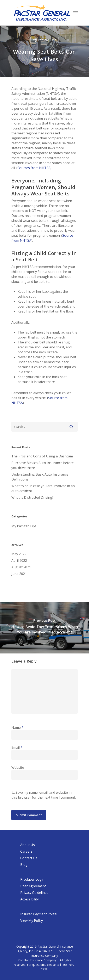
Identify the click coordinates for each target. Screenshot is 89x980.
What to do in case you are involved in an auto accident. (43, 488)
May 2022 (19, 554)
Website (18, 767)
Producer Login (32, 879)
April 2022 (19, 561)
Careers (26, 851)
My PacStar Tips (44, 40)
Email (17, 747)
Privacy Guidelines (34, 893)
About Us (28, 845)
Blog (24, 865)
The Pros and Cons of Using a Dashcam (42, 456)
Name (17, 727)
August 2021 (21, 567)
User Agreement (33, 886)
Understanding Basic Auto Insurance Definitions (40, 477)
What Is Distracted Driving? (32, 497)
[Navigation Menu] (75, 13)
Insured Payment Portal (39, 914)
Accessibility (29, 899)
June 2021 (19, 574)
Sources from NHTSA (34, 168)
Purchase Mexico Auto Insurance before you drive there (43, 465)
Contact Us (29, 858)
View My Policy (32, 921)
